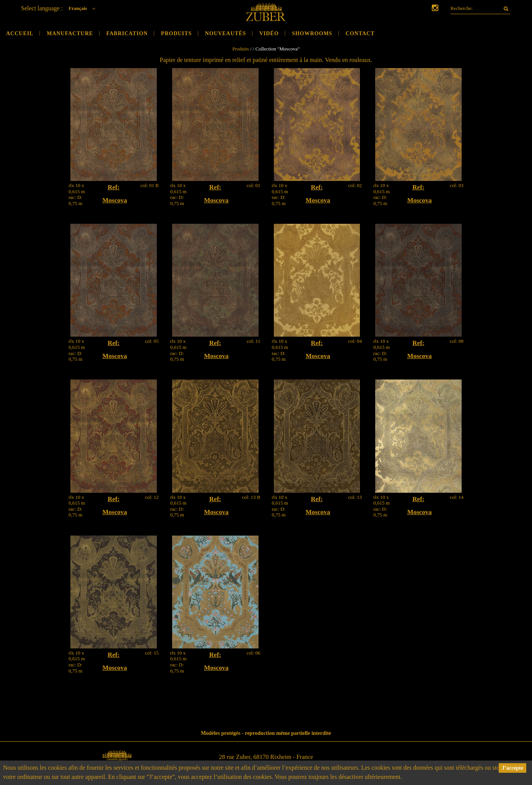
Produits (176, 33)
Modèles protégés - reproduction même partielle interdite (266, 733)
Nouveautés (225, 33)
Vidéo (269, 33)
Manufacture (70, 33)
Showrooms (312, 33)
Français (84, 8)
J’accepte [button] (512, 768)
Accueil (20, 33)
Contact (360, 33)
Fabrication (127, 33)
